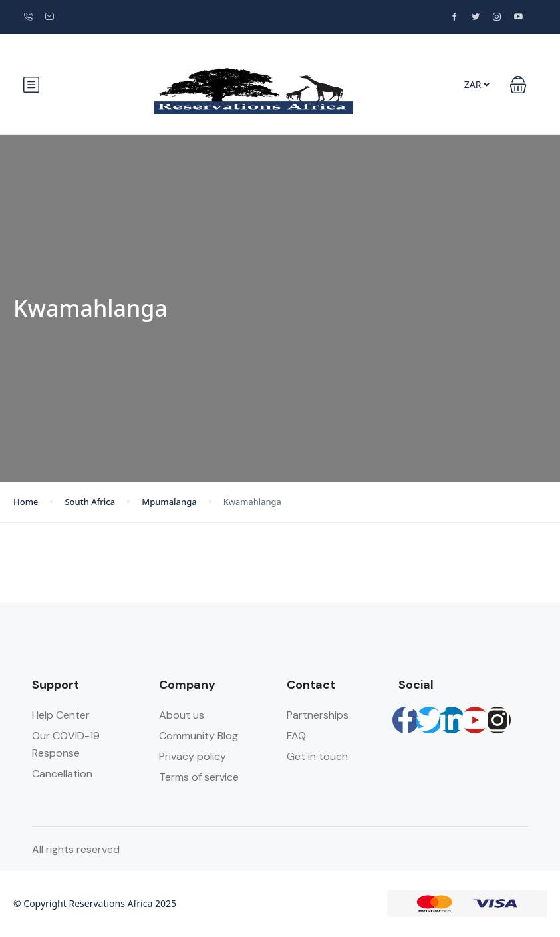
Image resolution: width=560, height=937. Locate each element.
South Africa (90, 502)
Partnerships (318, 715)
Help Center (61, 715)
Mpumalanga (169, 502)
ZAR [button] (477, 84)
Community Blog (199, 736)
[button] (518, 85)
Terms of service (199, 777)
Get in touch (317, 756)
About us (182, 715)
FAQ (296, 736)
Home (26, 502)
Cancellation (62, 774)
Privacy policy (193, 756)
